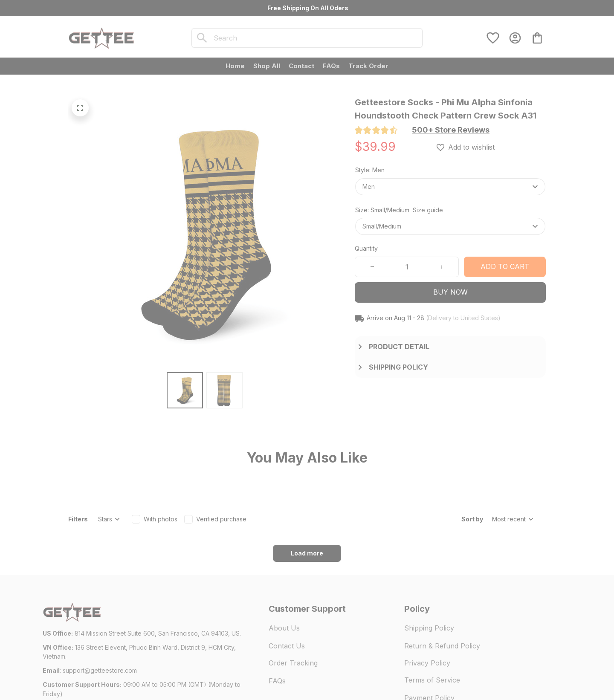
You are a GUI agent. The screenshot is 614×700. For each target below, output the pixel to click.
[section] (451, 130)
